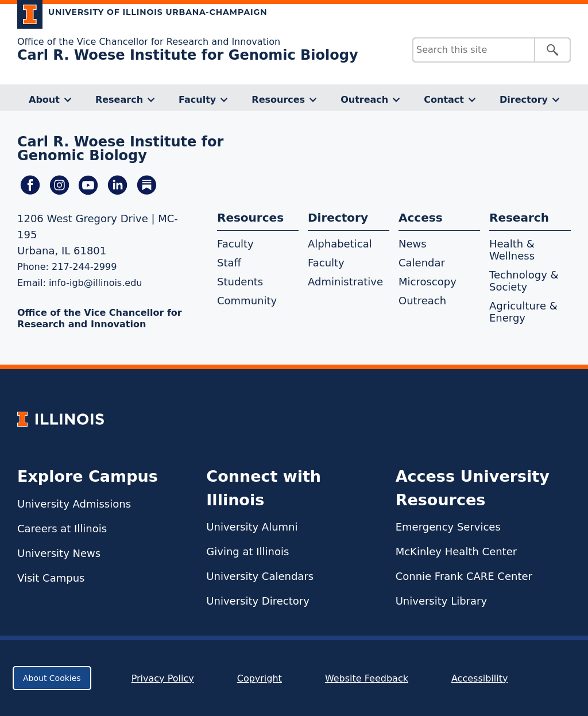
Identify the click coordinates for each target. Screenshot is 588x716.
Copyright (260, 678)
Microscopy (428, 282)
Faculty (197, 100)
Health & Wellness (512, 250)
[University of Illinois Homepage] (61, 419)
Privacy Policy (163, 678)
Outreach (364, 100)
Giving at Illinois (247, 551)
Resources (278, 100)
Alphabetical (340, 244)
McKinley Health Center (457, 551)
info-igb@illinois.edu (96, 283)
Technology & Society (524, 281)
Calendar (422, 263)
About (44, 100)
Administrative (345, 282)
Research (119, 100)
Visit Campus (51, 578)
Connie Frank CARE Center (464, 576)
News (413, 244)
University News (59, 553)
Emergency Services (448, 527)
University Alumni (252, 527)
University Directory (258, 601)
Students (240, 282)
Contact (444, 100)
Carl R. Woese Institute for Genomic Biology (188, 55)
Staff (229, 263)
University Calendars (260, 576)
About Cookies (52, 678)
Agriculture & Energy (523, 312)
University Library (441, 601)
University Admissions (74, 504)
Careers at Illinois (62, 529)
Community (247, 301)
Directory (524, 100)
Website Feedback (368, 678)
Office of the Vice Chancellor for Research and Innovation (149, 42)
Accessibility (479, 678)
